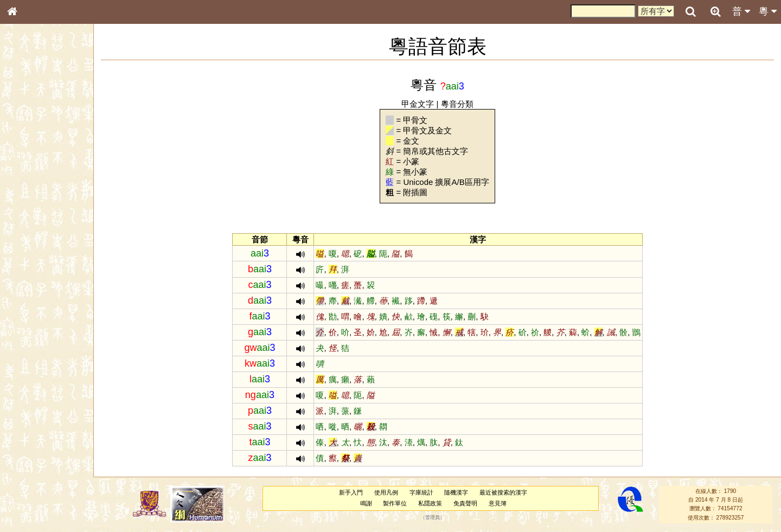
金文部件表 (30, 177)
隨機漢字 (456, 492)
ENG (48, 120)
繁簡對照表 (30, 371)
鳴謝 (366, 503)
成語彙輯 (27, 361)
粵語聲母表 (30, 226)
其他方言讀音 (33, 311)
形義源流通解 (33, 187)
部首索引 (27, 145)
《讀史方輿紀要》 (40, 351)
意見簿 (498, 503)
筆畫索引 (27, 156)
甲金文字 (418, 104)
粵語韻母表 (30, 237)
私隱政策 (430, 503)
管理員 (433, 517)
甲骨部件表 (30, 166)
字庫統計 (421, 492)
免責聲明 (465, 503)
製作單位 (395, 503)
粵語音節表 (30, 216)
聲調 (52, 291)
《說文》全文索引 (40, 341)
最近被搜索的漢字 (503, 492)
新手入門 (351, 492)
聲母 (22, 291)
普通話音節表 (33, 301)
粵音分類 (457, 104)
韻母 (37, 291)
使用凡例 (386, 492)
